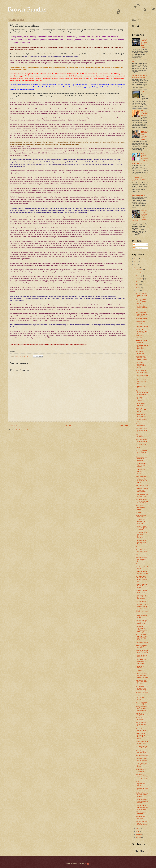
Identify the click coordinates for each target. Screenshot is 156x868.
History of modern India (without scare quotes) (141, 708)
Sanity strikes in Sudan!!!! (141, 323)
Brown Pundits (27, 9)
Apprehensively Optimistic (140, 404)
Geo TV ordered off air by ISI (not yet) (142, 703)
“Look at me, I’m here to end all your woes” (141, 661)
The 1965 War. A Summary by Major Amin (139, 179)
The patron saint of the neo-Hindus (141, 759)
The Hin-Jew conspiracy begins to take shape (141, 365)
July (137, 285)
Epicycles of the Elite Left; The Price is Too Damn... (141, 736)
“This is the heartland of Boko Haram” (142, 410)
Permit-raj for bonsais (140, 667)
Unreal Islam (143, 92)
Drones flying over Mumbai (141, 647)
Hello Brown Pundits (142, 611)
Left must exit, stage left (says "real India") (142, 382)
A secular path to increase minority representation (142, 807)
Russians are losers (142, 693)
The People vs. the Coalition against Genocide (142, 801)
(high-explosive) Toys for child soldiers (141, 465)
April (138, 829)
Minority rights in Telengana (141, 770)
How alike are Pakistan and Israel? (140, 507)
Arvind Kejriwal (140, 671)
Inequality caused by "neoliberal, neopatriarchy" (142, 490)
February (139, 835)
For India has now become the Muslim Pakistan (142, 823)
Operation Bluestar (141, 319)
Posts (136, 245)
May (137, 291)
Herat (137, 547)
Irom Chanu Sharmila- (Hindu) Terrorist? (142, 399)
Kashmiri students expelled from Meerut (141, 542)
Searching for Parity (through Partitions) (142, 347)
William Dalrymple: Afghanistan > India (141, 724)
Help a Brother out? (142, 756)
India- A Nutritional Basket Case (141, 656)
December (139, 270)
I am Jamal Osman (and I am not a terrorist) (141, 430)
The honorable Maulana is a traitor (140, 698)
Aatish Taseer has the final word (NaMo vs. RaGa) (142, 675)
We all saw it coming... (140, 337)
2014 (136, 267)
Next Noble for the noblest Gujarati (141, 440)
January (139, 838)
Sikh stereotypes (141, 602)
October (139, 276)
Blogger (88, 864)
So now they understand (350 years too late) (142, 331)
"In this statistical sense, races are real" (142, 446)
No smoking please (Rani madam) (142, 752)
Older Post (123, 426)
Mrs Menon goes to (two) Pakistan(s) (142, 651)
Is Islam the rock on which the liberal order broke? (145, 43)
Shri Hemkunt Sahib (142, 485)
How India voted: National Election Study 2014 (142, 314)
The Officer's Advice (142, 643)
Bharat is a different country (142, 568)
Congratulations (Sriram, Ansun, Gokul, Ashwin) (141, 358)
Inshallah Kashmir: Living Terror (141, 591)
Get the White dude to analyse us (142, 742)
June (138, 288)
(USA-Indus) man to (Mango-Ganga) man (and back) (142, 606)
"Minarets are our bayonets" (141, 813)
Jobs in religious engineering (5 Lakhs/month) (141, 688)
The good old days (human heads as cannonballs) (142, 597)
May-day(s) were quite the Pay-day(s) (141, 301)
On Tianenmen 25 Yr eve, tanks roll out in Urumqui (142, 501)
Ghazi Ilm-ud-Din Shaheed (141, 516)
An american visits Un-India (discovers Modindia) (141, 535)
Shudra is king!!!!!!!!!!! (140, 714)
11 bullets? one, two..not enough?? (141, 471)
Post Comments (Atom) (23, 430)
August (138, 282)
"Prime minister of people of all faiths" (141, 765)
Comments (138, 248)
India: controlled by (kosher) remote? (142, 572)
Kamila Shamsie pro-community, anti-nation (141, 682)
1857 (134, 61)
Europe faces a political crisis (141, 415)
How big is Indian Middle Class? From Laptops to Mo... (142, 579)
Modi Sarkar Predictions (140, 719)
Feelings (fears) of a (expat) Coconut (142, 496)
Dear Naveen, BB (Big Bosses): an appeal (142, 616)
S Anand (138, 512)
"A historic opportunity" (140, 436)
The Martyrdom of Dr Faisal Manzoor (145, 113)
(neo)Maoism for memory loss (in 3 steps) (142, 481)
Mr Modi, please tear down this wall (142, 747)
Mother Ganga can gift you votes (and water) (141, 559)
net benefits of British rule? (140, 352)
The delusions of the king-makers (142, 789)
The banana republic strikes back (142, 376)
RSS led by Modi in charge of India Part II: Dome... (142, 622)
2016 (136, 261)
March (138, 832)
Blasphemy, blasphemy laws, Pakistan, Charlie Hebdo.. (145, 135)
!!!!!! (137, 554)
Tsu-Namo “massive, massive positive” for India (142, 795)
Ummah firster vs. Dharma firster (141, 730)
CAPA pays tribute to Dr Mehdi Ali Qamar (141, 452)
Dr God (138, 564)
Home (68, 426)
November (139, 273)
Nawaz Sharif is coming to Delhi (141, 551)
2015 (136, 264)
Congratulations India (139, 195)
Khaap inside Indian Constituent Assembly (142, 459)
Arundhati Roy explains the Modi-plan (140, 521)
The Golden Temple (142, 326)
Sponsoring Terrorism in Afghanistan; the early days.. (141, 629)
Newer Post (13, 426)
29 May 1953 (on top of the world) (141, 371)
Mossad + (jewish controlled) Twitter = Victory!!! (142, 528)
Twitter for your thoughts (140, 817)
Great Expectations (142, 476)
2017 (136, 258)
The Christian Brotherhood (140, 425)
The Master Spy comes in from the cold (142, 308)
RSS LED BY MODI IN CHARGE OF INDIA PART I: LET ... (142, 637)
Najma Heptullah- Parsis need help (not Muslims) (142, 393)
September (140, 279)
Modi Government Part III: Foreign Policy (141, 586)
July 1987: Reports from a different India (141, 295)
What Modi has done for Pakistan (142, 775)
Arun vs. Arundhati (141, 779)
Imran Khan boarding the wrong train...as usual (140, 76)
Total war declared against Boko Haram (141, 784)
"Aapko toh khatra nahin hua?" (141, 341)
